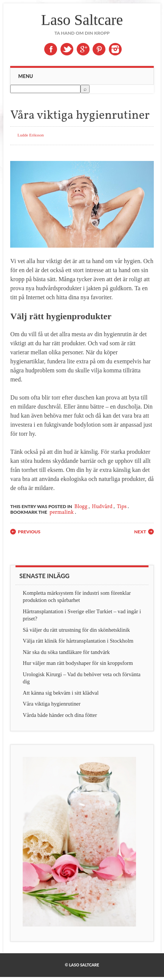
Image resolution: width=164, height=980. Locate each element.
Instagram (115, 49)
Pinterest (99, 49)
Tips (122, 507)
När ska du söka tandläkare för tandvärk (66, 652)
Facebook (51, 49)
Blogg (81, 507)
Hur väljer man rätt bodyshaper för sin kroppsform (78, 663)
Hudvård (102, 507)
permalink (62, 512)
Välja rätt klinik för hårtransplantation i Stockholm (78, 641)
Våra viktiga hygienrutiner (52, 704)
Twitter (67, 49)
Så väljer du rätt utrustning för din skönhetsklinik (76, 630)
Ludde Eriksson (30, 135)
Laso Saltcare (82, 20)
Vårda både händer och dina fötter (60, 715)
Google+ (83, 49)
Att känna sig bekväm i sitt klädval (61, 693)
